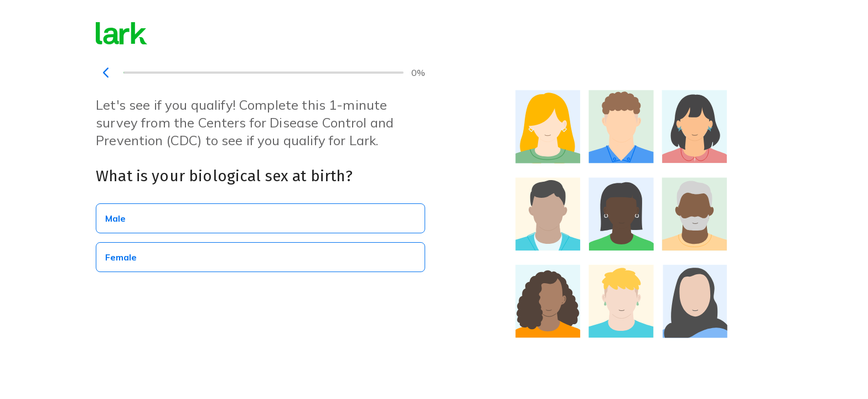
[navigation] (106, 73)
